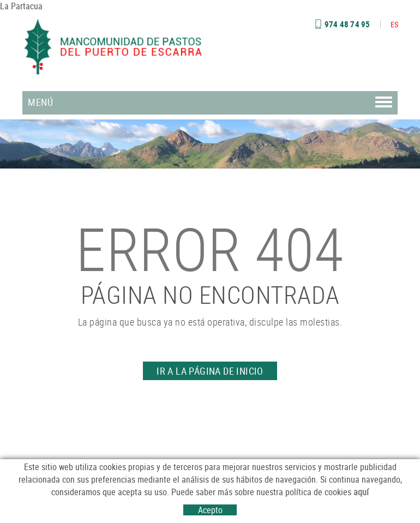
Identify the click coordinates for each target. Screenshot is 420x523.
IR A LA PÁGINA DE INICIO (210, 371)
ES (395, 24)
